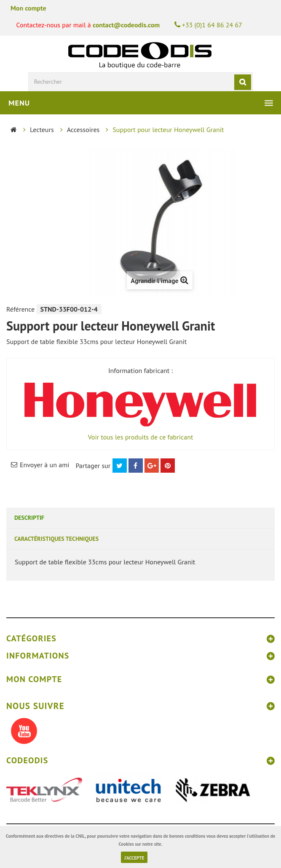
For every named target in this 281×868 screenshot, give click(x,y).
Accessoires (83, 130)
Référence (20, 309)
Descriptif (29, 518)
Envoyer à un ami (44, 465)
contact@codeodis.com (126, 25)
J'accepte (134, 858)
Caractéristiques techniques (56, 539)
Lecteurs (42, 130)
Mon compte (28, 8)
